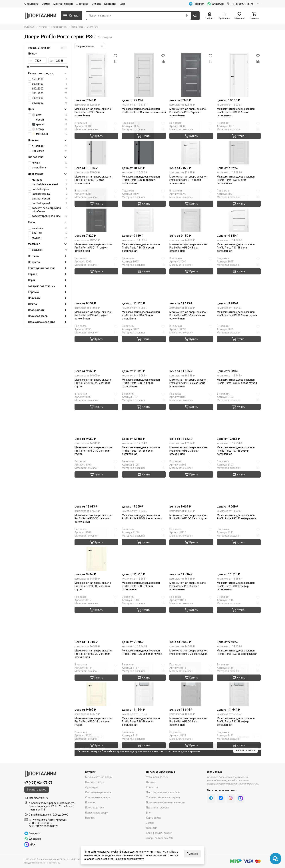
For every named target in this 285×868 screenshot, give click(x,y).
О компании (31, 4)
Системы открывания (98, 792)
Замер (46, 4)
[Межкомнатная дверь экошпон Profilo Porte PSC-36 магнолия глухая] (96, 549)
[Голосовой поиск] (186, 16)
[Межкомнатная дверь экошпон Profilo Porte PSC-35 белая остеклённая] (144, 413)
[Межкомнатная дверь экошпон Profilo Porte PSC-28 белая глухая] (239, 278)
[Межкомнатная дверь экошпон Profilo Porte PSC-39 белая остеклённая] (144, 684)
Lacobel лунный (50, 203)
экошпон (50, 250)
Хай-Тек (50, 233)
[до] (61, 61)
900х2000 (50, 103)
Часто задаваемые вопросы (163, 792)
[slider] (28, 67)
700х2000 (50, 93)
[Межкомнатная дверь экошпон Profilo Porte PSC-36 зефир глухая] (239, 481)
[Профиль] (210, 16)
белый (50, 120)
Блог (122, 4)
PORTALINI (30, 27)
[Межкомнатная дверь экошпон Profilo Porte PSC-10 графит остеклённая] (144, 143)
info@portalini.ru (38, 798)
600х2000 (50, 89)
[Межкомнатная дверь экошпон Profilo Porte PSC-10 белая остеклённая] (239, 75)
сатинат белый (50, 199)
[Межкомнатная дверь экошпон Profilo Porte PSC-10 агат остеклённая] (96, 143)
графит (50, 124)
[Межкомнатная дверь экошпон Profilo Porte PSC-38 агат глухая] (191, 617)
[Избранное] (239, 16)
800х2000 (50, 98)
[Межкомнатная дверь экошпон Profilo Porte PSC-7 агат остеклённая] (144, 75)
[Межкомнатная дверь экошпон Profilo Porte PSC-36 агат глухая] (191, 481)
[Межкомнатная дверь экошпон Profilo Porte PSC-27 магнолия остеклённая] (191, 278)
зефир (50, 129)
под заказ (50, 151)
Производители (59, 27)
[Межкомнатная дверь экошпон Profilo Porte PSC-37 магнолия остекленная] (96, 617)
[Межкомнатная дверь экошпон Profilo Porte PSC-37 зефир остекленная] (239, 549)
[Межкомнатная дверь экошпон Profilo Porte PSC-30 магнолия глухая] (96, 413)
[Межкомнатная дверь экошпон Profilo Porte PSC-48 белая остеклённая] (239, 210)
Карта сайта (153, 818)
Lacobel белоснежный (50, 184)
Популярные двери (97, 813)
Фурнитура (92, 787)
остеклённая (50, 168)
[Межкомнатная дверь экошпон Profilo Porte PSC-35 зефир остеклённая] (239, 413)
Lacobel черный (50, 194)
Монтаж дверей (63, 4)
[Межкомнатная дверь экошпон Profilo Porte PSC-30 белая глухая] (239, 346)
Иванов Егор (54, 863)
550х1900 (50, 79)
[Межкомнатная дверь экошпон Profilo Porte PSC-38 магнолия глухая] (96, 684)
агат (50, 115)
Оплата (96, 4)
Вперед (96, 737)
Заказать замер (245, 750)
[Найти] (195, 16)
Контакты (110, 4)
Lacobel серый (50, 189)
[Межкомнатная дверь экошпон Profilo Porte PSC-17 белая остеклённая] (191, 143)
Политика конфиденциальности (165, 802)
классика (50, 228)
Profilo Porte (77, 27)
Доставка (82, 4)
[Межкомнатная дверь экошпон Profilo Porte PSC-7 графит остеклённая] (191, 75)
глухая (50, 163)
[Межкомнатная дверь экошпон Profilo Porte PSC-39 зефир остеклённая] (239, 684)
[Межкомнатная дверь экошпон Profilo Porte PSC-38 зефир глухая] (239, 617)
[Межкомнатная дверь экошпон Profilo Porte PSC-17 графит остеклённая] (96, 210)
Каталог (43, 27)
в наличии (50, 146)
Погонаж (91, 802)
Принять (192, 854)
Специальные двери (98, 797)
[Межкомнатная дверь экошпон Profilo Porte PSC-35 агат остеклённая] (191, 413)
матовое (50, 180)
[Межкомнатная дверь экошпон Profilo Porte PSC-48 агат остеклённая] (191, 210)
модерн (50, 238)
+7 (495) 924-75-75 (240, 4)
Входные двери (95, 782)
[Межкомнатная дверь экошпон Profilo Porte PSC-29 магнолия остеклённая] (191, 346)
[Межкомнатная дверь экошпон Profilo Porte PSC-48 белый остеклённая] (144, 210)
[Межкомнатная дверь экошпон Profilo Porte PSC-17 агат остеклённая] (239, 143)
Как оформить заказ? (159, 833)
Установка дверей (157, 777)
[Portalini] (41, 16)
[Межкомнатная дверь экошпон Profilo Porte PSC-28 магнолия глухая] (96, 346)
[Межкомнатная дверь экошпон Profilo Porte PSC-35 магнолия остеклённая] (96, 481)
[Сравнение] (224, 16)
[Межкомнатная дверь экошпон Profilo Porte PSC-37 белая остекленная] (144, 549)
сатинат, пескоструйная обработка (50, 210)
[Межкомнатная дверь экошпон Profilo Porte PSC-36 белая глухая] (144, 481)
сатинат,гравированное (50, 216)
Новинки (90, 818)
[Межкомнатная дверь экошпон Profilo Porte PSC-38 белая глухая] (144, 617)
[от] (40, 61)
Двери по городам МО (160, 838)
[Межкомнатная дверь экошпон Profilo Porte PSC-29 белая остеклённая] (144, 346)
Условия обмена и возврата (163, 797)
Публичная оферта (157, 808)
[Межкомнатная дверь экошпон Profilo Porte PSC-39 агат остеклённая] (191, 684)
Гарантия (152, 828)
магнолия (50, 134)
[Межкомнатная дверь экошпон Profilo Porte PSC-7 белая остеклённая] (96, 75)
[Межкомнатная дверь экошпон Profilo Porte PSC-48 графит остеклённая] (96, 278)
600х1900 (50, 84)
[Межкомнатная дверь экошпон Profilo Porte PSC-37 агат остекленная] (191, 549)
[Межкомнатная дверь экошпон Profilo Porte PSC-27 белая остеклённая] (144, 278)
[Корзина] (254, 16)
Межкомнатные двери (99, 777)
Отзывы (151, 782)
